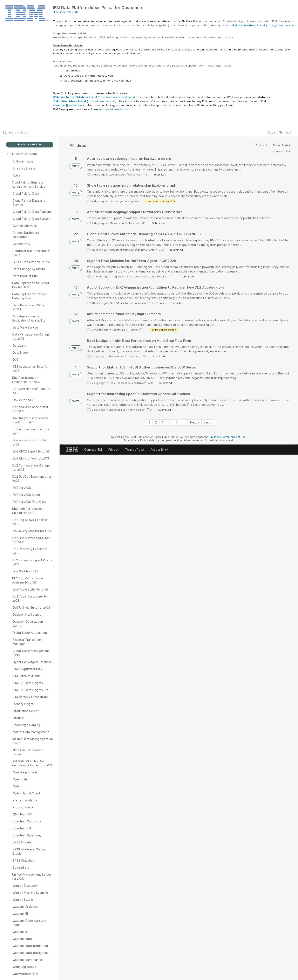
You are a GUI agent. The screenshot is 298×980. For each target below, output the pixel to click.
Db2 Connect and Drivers (131, 383)
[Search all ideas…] (35, 132)
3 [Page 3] (163, 422)
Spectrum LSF (120, 330)
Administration (137, 410)
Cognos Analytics (122, 277)
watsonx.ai (135, 175)
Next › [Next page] (195, 422)
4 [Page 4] (170, 422)
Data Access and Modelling (152, 277)
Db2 (111, 383)
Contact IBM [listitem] (93, 450)
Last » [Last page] (208, 422)
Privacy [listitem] (114, 450)
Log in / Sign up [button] (280, 132)
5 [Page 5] (177, 422)
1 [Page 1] (149, 422)
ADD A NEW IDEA (30, 144)
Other (134, 330)
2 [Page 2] (156, 422)
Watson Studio (117, 175)
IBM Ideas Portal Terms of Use (227, 437)
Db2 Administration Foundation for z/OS (134, 303)
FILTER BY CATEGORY (22, 154)
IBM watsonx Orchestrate (124, 223)
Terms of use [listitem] (135, 450)
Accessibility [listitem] (159, 450)
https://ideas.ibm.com (281, 25)
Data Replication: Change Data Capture (134, 250)
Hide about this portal (66, 12)
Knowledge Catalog (121, 201)
